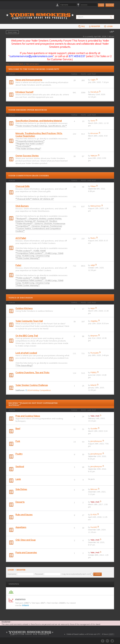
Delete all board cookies (75, 634)
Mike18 (93, 385)
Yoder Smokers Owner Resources (28, 110)
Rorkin (93, 238)
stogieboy (94, 321)
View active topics (32, 64)
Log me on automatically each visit (78, 574)
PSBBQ (94, 373)
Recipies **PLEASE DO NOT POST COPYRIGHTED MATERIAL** (33, 404)
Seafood (20, 466)
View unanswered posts (15, 64)
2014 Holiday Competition (39, 390)
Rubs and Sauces (24, 515)
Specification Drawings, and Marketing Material (39, 121)
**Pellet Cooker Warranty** (28, 258)
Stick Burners (22, 206)
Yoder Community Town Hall (29, 321)
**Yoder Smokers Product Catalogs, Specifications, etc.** (41, 126)
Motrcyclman (96, 206)
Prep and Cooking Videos (28, 416)
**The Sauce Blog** (24, 365)
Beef (18, 429)
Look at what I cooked (26, 353)
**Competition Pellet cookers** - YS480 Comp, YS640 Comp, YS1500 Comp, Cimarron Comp (39, 254)
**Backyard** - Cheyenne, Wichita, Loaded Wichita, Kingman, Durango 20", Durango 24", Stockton (39, 220)
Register (110, 5)
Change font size (112, 32)
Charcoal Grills (22, 186)
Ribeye (93, 186)
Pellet (18, 265)
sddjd (93, 265)
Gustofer (94, 429)
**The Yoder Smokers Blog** (28, 149)
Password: (39, 574)
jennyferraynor (96, 441)
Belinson (94, 489)
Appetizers (21, 527)
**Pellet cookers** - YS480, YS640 (31, 251)
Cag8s (93, 80)
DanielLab (94, 92)
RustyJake (95, 353)
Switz (93, 121)
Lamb (18, 479)
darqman (94, 336)
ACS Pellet (21, 238)
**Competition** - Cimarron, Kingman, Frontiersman (39, 226)
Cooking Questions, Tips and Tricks (32, 373)
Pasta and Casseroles (26, 553)
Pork (18, 441)
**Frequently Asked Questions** (30, 141)
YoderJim (94, 156)
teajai (93, 308)
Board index (12, 32)
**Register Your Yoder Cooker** (30, 144)
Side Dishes (21, 489)
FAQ (81, 26)
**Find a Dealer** (23, 146)
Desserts (20, 502)
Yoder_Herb (95, 416)
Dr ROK (94, 515)
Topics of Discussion (21, 298)
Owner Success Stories (27, 156)
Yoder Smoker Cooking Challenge (32, 385)
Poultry (19, 454)
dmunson (94, 133)
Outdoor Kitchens (24, 308)
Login (108, 26)
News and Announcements (29, 80)
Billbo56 (25, 605)
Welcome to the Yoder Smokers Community (34, 69)
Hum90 (94, 527)
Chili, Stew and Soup (26, 540)
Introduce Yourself (24, 92)
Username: (12, 574)
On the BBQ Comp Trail (27, 336)
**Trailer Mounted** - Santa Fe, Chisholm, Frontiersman (40, 223)
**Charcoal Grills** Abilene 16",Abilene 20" (35, 199)
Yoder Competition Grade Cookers (29, 176)
